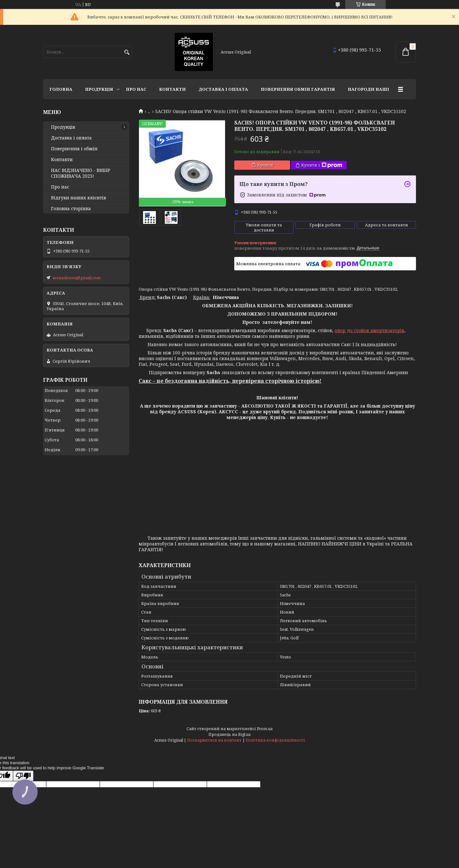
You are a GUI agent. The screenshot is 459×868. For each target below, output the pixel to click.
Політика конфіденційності (275, 740)
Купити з (322, 165)
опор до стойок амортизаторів (369, 330)
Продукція (99, 89)
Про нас (136, 89)
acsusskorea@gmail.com (77, 278)
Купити (265, 165)
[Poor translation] (23, 776)
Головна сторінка (71, 209)
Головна (61, 89)
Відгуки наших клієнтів (79, 198)
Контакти (172, 89)
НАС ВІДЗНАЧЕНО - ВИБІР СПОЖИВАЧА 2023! (81, 173)
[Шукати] (127, 52)
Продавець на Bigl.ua (229, 734)
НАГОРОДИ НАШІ (368, 89)
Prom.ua (265, 729)
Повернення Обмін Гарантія (298, 89)
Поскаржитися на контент (214, 740)
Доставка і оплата (223, 89)
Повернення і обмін (74, 149)
